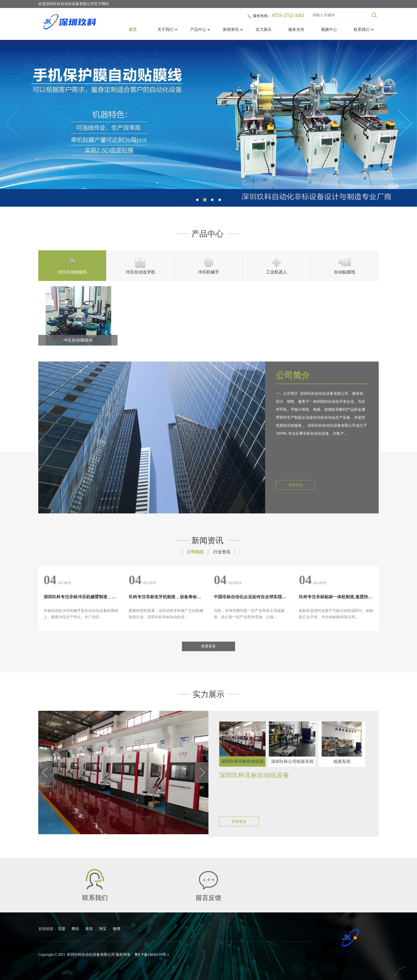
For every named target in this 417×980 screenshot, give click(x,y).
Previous (12, 123)
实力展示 (264, 30)
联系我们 (362, 30)
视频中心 (329, 30)
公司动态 (195, 552)
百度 (62, 929)
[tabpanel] (208, 123)
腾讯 (76, 929)
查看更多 (296, 485)
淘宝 (103, 929)
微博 (116, 929)
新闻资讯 (231, 30)
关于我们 (165, 30)
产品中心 (198, 30)
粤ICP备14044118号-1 (152, 955)
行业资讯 (222, 552)
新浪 (90, 929)
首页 (133, 30)
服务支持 (296, 30)
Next (405, 123)
